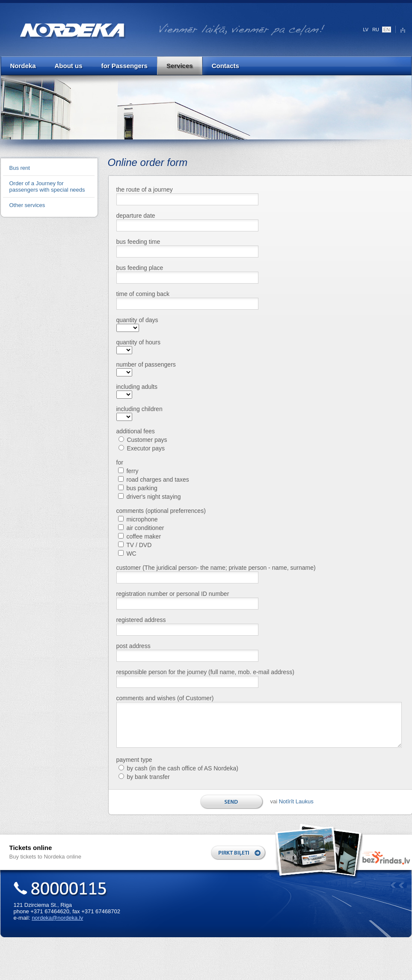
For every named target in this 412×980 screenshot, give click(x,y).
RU (376, 30)
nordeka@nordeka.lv (57, 918)
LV (366, 30)
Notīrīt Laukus (296, 801)
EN (387, 30)
